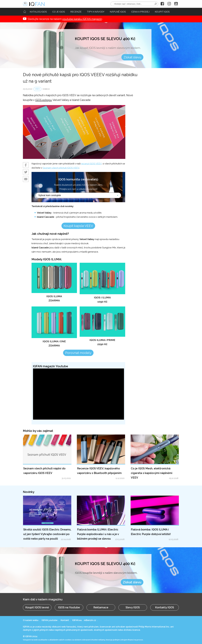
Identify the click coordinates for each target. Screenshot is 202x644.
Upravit (35, 360)
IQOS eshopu (44, 100)
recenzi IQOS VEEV (91, 164)
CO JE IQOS (59, 12)
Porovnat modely (78, 353)
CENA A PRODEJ (140, 12)
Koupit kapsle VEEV (78, 226)
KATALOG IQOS (38, 12)
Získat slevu (132, 57)
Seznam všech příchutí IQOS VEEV (61, 168)
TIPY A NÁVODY (96, 12)
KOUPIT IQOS (162, 12)
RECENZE (76, 12)
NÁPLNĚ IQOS (118, 12)
